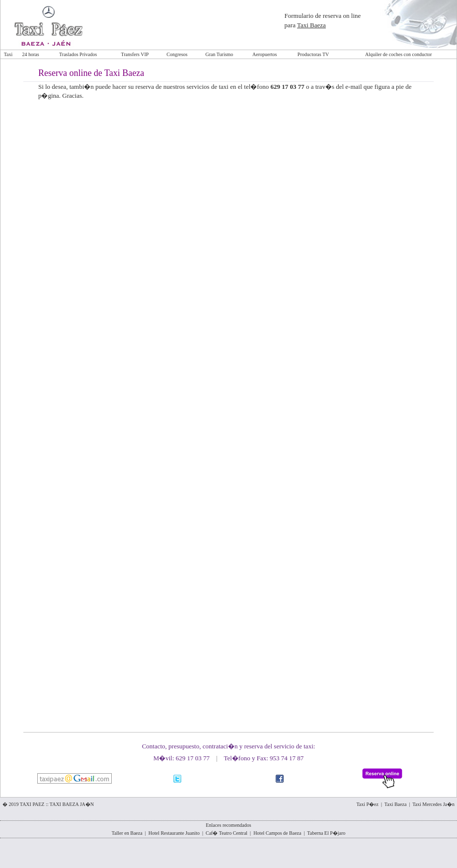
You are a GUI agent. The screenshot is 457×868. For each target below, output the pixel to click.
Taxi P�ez (367, 804)
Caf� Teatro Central (227, 833)
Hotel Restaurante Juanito (174, 833)
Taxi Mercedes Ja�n (433, 804)
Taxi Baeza (311, 25)
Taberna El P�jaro (326, 833)
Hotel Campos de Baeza (277, 833)
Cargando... (229, 408)
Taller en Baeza (127, 833)
